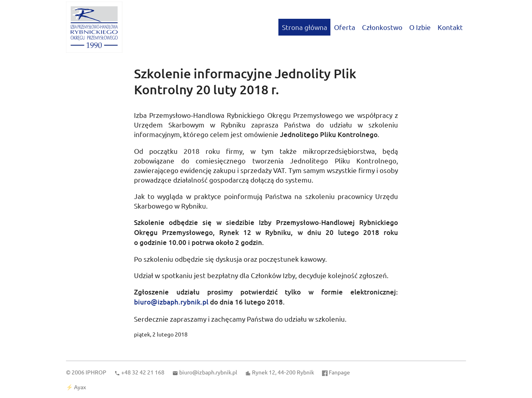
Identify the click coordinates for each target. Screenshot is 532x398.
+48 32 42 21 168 (143, 372)
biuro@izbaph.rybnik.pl (171, 302)
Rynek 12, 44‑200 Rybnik (283, 372)
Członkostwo (382, 27)
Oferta (345, 27)
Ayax (80, 387)
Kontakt (450, 27)
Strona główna (305, 27)
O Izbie (420, 27)
